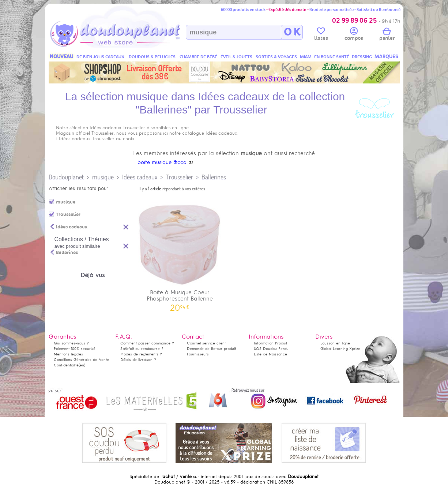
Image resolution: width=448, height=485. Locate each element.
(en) (82, 365)
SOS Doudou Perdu (271, 349)
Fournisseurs (198, 354)
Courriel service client (206, 343)
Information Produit (270, 343)
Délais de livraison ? (138, 360)
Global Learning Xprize (340, 349)
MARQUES (386, 57)
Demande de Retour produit (211, 349)
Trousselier (179, 177)
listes (321, 35)
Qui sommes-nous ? (71, 343)
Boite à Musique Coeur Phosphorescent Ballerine (180, 254)
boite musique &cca (162, 162)
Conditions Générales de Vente (81, 360)
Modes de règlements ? (141, 354)
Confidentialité (66, 365)
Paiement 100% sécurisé (75, 349)
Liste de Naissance (270, 354)
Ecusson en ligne (335, 343)
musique (103, 177)
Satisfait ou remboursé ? (142, 349)
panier (387, 35)
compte (354, 35)
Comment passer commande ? (147, 343)
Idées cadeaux (140, 177)
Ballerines (214, 177)
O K (292, 32)
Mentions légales (68, 354)
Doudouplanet (66, 177)
